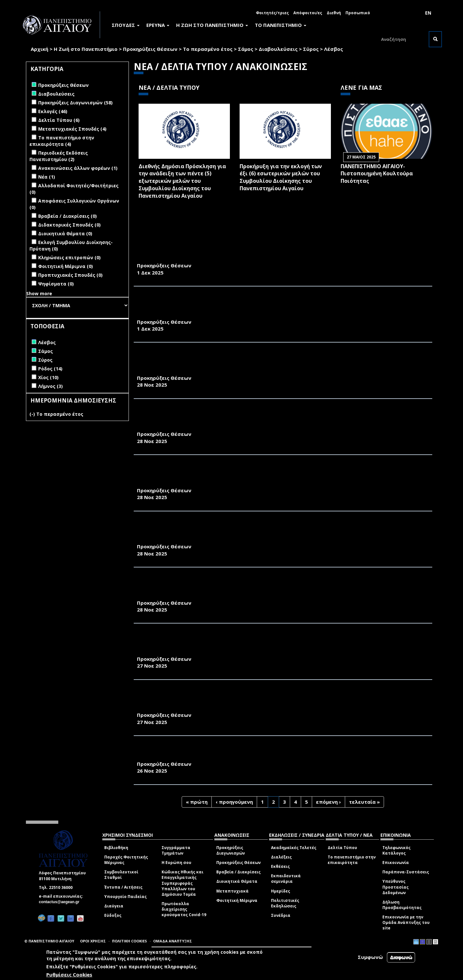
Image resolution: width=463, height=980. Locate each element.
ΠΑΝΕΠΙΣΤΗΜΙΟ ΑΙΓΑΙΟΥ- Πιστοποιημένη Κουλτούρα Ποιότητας (377, 174)
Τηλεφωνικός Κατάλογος (396, 850)
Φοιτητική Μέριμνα (237, 900)
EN (428, 13)
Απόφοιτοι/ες (308, 13)
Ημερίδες (281, 891)
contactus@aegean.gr (61, 902)
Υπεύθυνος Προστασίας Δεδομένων (395, 887)
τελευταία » (364, 802)
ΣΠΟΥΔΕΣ (126, 25)
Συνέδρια (281, 915)
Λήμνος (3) (51, 386)
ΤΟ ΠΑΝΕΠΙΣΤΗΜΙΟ (281, 25)
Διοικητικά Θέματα (237, 881)
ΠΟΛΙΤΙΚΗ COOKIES (130, 941)
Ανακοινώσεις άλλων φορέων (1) (78, 168)
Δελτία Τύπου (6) (59, 120)
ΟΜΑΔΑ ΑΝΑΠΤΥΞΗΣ (173, 941)
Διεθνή (334, 13)
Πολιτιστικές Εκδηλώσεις (285, 903)
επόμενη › (328, 802)
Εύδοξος (113, 915)
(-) (33, 414)
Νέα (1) (47, 177)
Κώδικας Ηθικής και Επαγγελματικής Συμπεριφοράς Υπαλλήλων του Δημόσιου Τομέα (182, 883)
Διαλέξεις (281, 857)
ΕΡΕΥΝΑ (158, 25)
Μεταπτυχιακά (232, 891)
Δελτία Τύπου (342, 848)
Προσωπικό (358, 13)
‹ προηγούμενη (234, 802)
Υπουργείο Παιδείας (125, 897)
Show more (39, 293)
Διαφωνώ (401, 957)
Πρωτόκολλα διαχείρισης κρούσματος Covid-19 (184, 909)
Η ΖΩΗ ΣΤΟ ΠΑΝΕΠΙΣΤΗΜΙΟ (212, 25)
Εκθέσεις (280, 866)
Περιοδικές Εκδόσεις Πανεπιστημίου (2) (59, 156)
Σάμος (246, 49)
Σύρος (311, 49)
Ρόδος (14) (50, 369)
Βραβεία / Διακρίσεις (238, 872)
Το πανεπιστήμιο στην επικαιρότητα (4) (62, 141)
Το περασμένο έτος (208, 49)
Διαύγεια (114, 906)
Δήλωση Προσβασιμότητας (402, 905)
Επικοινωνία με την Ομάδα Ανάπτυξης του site (406, 922)
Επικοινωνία (396, 863)
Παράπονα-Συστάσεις (406, 872)
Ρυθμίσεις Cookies (69, 974)
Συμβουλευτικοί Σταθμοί (121, 875)
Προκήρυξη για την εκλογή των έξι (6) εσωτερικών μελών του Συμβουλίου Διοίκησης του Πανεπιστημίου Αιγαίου (281, 177)
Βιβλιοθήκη (116, 848)
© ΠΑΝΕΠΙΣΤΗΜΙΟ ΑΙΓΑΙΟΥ (49, 941)
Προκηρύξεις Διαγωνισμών (231, 850)
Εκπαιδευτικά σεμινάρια (286, 879)
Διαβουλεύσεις (278, 49)
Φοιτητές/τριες (272, 13)
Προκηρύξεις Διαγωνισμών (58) (75, 103)
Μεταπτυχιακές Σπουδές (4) (72, 129)
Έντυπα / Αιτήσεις (123, 887)
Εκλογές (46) (53, 111)
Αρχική (40, 49)
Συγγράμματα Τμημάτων (176, 850)
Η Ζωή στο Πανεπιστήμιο (86, 49)
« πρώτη (197, 802)
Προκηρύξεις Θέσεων (150, 49)
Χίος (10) (48, 377)
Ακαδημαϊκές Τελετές (294, 848)
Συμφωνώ (370, 957)
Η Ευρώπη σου (176, 863)
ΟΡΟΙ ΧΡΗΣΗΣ (93, 941)
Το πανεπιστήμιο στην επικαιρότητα (352, 860)
